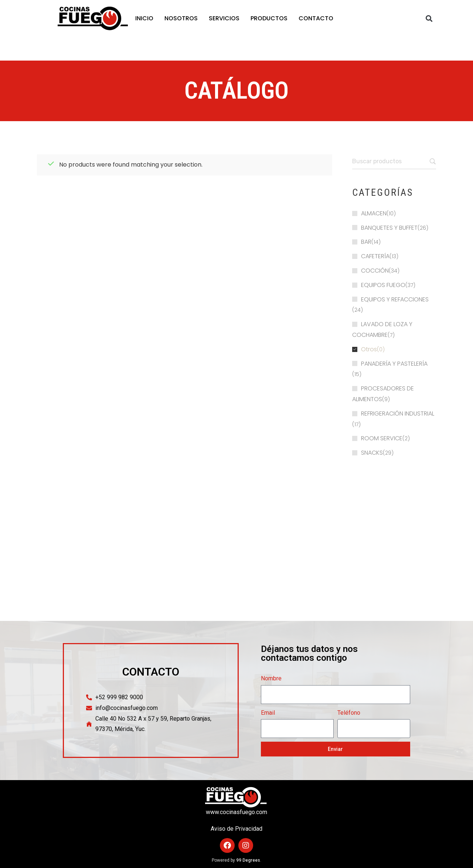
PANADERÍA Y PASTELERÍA (394, 364)
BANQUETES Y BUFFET (389, 228)
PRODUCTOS (269, 18)
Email (268, 713)
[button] (429, 19)
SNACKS (372, 453)
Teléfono (349, 713)
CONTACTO (316, 18)
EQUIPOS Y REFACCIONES (395, 299)
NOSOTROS (181, 18)
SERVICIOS (224, 18)
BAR (366, 242)
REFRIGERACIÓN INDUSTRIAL (398, 414)
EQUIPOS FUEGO (383, 285)
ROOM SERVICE (382, 438)
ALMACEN (374, 213)
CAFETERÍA (375, 256)
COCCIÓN (375, 271)
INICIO (144, 18)
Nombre (271, 678)
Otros (369, 349)
